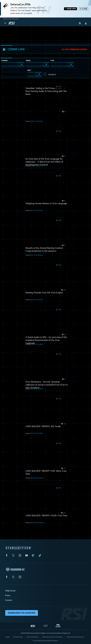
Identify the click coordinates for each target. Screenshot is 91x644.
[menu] (5, 23)
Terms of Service (32, 637)
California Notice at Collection (52, 637)
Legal (7, 637)
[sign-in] (86, 23)
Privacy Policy (18, 637)
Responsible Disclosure (75, 637)
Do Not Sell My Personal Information (45, 641)
